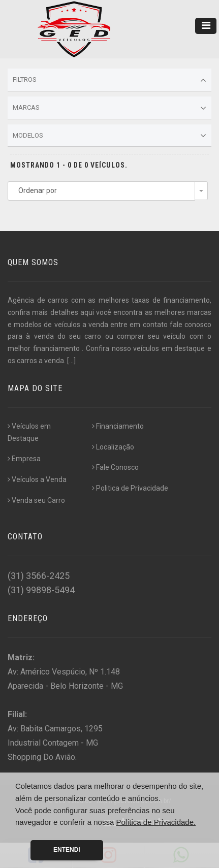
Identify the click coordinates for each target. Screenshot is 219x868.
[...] (71, 361)
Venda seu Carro (36, 500)
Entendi (67, 850)
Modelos (109, 136)
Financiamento (118, 426)
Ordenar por (38, 190)
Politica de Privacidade (130, 488)
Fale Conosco (115, 467)
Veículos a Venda (37, 479)
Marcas (109, 108)
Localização (113, 447)
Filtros (109, 80)
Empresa (24, 459)
